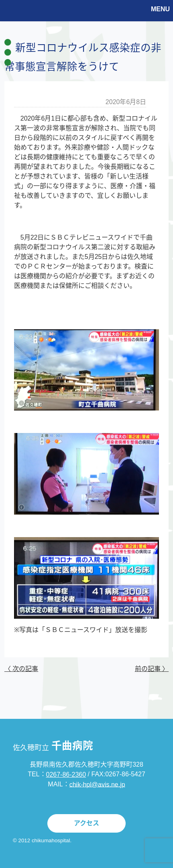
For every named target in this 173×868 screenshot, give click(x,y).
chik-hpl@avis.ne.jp (97, 784)
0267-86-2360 (66, 775)
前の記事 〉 (152, 669)
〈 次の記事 (21, 669)
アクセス (86, 823)
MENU (160, 9)
